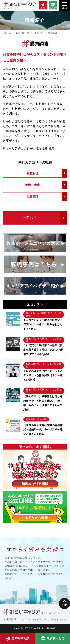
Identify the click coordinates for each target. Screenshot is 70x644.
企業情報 (11, 619)
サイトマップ (59, 619)
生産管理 (32, 173)
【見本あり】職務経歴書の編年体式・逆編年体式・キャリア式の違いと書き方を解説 (43, 430)
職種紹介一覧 (23, 33)
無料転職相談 (18, 638)
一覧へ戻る (31, 218)
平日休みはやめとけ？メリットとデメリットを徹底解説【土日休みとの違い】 (43, 375)
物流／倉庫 (32, 185)
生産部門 (39, 33)
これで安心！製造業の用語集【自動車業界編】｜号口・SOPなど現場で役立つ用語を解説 (43, 350)
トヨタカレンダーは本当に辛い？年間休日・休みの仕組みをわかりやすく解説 (43, 324)
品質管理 (32, 197)
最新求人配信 (53, 639)
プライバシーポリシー (34, 619)
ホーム (8, 33)
